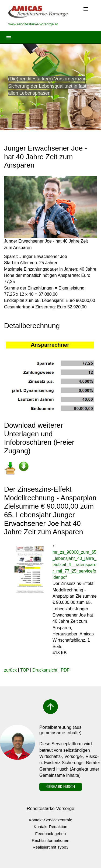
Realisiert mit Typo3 (50, 847)
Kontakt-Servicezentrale (50, 820)
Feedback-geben (51, 834)
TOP (25, 670)
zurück (10, 670)
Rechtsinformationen (50, 840)
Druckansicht (45, 670)
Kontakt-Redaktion (50, 827)
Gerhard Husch (61, 787)
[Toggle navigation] (86, 9)
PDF (65, 670)
